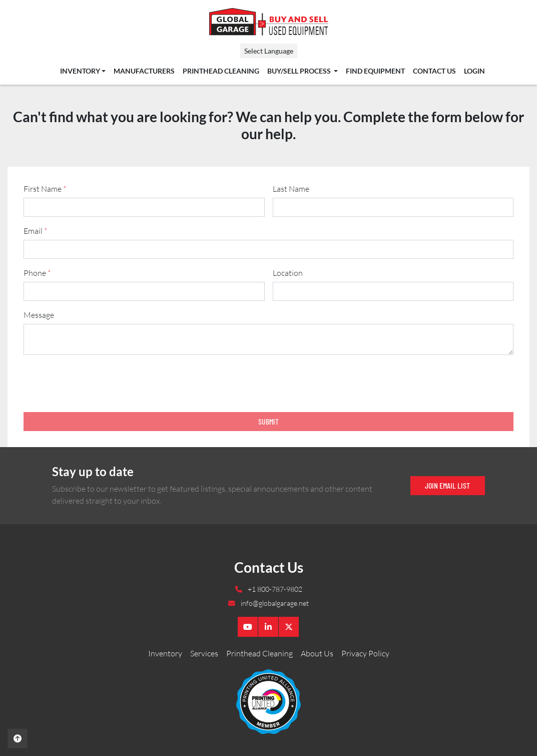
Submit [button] (268, 421)
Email (35, 231)
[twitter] (289, 627)
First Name (45, 189)
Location (288, 273)
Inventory (80, 71)
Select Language (269, 51)
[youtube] (248, 627)
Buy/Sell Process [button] (300, 71)
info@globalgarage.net (274, 603)
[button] (83, 71)
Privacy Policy (365, 653)
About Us (317, 653)
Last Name (291, 189)
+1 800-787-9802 (274, 589)
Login (474, 71)
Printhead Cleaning (221, 71)
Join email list (447, 485)
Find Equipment (375, 71)
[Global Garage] (268, 700)
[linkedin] (268, 627)
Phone (37, 273)
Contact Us (434, 71)
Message (39, 315)
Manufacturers (144, 71)
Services (204, 653)
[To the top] (18, 738)
